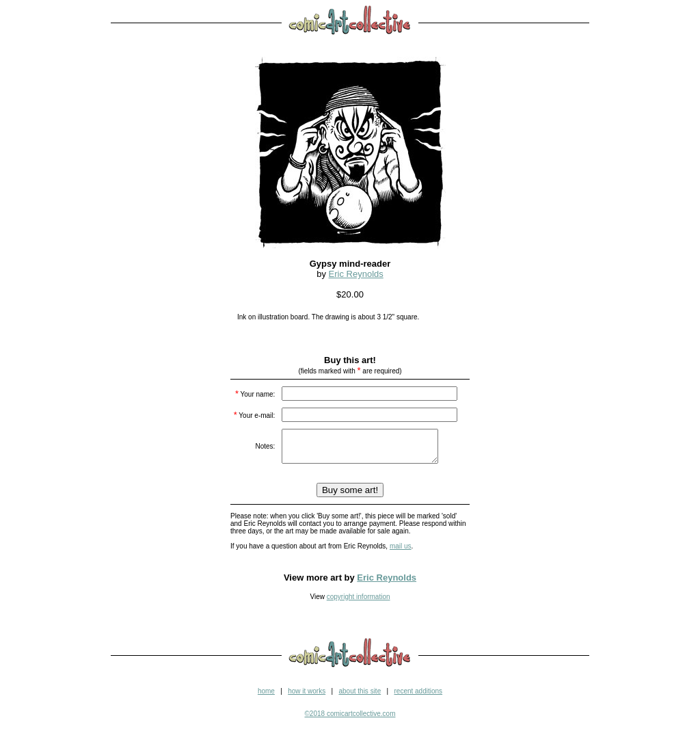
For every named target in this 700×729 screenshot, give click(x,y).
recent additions (418, 697)
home (266, 697)
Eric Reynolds (356, 274)
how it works (307, 697)
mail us (401, 552)
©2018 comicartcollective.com (350, 720)
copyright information (359, 603)
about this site (360, 697)
